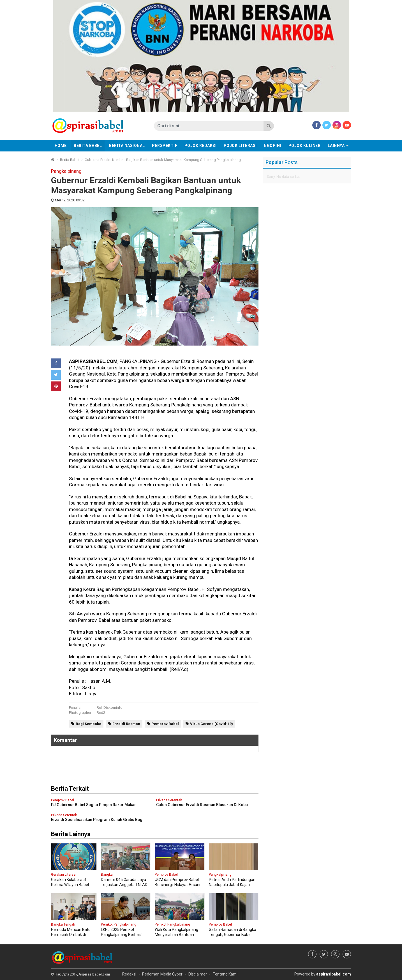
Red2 (101, 713)
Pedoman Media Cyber (162, 974)
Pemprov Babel (165, 724)
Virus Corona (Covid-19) (212, 724)
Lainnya (336, 146)
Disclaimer (198, 974)
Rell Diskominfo (110, 708)
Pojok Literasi (240, 146)
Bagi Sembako (88, 724)
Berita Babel (88, 146)
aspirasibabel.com (334, 974)
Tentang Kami (225, 974)
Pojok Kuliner (305, 146)
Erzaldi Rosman (126, 724)
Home (61, 146)
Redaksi (129, 974)
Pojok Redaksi (201, 146)
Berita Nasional (127, 146)
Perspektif (165, 146)
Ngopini (272, 146)
